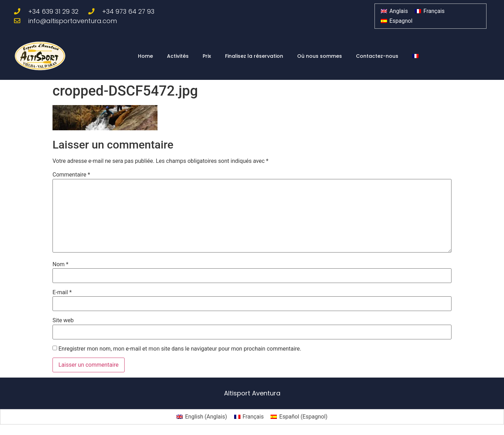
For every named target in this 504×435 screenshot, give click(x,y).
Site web (63, 320)
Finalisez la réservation (254, 56)
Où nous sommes (320, 56)
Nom (60, 264)
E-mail (62, 292)
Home (145, 56)
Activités (178, 56)
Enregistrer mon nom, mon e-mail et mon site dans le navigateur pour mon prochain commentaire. (180, 349)
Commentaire (71, 175)
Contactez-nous (377, 56)
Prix (207, 56)
